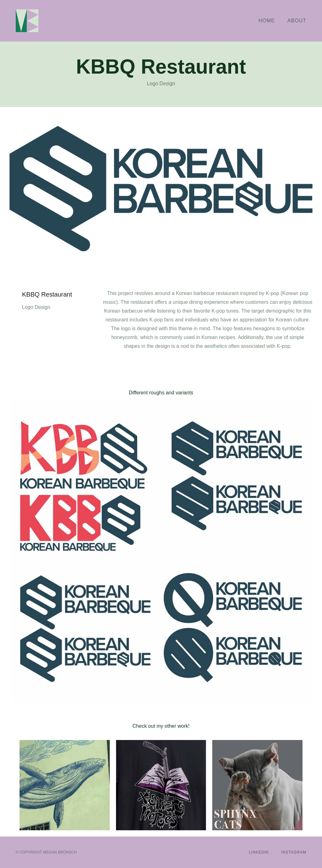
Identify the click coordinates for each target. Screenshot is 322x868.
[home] (27, 21)
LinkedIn (259, 852)
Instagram (294, 852)
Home (267, 21)
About (297, 21)
